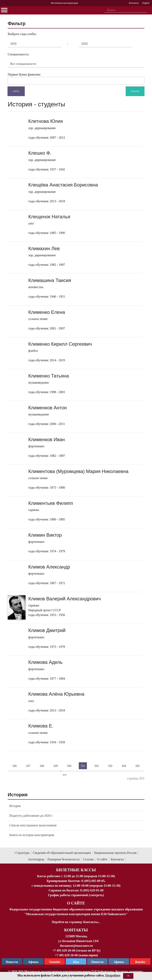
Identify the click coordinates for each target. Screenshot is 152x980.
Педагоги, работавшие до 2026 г (31, 816)
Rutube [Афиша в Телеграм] (140, 962)
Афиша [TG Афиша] (33, 962)
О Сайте (76, 903)
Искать (135, 91)
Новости (97, 962)
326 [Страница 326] (15, 766)
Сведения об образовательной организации (62, 853)
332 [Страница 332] (97, 766)
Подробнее (113, 975)
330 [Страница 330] (69, 766)
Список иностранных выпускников (33, 825)
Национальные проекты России (115, 853)
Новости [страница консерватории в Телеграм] (12, 962)
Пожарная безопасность (64, 859)
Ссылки (88, 859)
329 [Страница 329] (56, 766)
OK (128, 976)
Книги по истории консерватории (32, 835)
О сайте (102, 859)
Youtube (55, 962)
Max (76, 962)
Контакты (117, 859)
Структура (22, 853)
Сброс (16, 91)
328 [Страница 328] (42, 766)
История (15, 806)
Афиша (119, 962)
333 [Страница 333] (110, 766)
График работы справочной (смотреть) (76, 895)
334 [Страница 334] (124, 766)
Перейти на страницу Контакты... (76, 922)
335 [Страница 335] (138, 766)
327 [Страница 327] (28, 766)
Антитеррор (36, 859)
